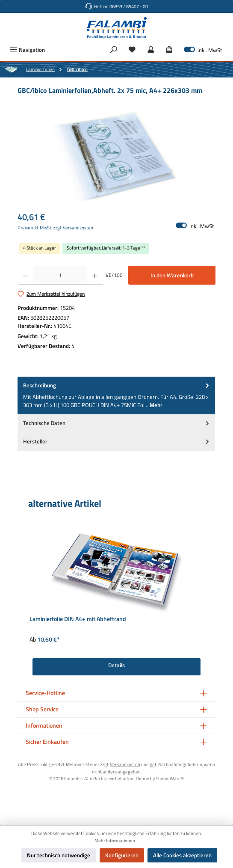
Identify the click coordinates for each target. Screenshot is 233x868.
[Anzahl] (60, 275)
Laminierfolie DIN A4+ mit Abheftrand (78, 620)
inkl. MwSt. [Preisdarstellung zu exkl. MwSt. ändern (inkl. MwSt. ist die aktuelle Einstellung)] (204, 50)
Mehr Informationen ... (116, 841)
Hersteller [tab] (117, 441)
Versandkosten (125, 764)
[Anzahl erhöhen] (95, 275)
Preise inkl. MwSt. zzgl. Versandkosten (55, 228)
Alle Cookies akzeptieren (182, 855)
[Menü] (27, 50)
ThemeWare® (170, 778)
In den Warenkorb (172, 275)
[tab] (116, 395)
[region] (116, 157)
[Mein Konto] (151, 50)
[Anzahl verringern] (25, 275)
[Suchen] (114, 50)
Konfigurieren (122, 855)
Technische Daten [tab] (117, 423)
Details (116, 665)
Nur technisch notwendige (59, 855)
